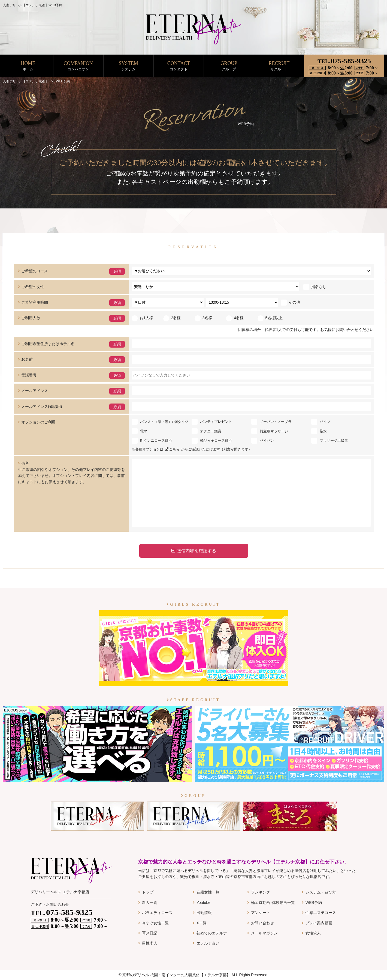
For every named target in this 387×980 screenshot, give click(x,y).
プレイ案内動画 (319, 923)
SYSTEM (129, 66)
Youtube (203, 903)
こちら (172, 449)
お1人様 (142, 318)
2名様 (172, 318)
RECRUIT (279, 66)
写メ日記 (150, 933)
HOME (28, 66)
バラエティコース (157, 913)
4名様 (235, 318)
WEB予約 (314, 903)
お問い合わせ (262, 923)
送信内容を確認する (194, 551)
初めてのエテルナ (212, 933)
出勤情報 (204, 913)
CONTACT (179, 66)
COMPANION (78, 66)
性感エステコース (321, 913)
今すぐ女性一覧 (155, 923)
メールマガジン (264, 933)
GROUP (229, 66)
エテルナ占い (208, 943)
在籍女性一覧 (208, 892)
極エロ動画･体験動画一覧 (273, 903)
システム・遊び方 (321, 892)
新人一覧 (150, 903)
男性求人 (150, 943)
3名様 (203, 318)
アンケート (261, 913)
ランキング (261, 892)
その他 (290, 302)
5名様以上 (270, 318)
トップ (148, 892)
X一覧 (202, 923)
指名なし (315, 287)
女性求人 (313, 933)
